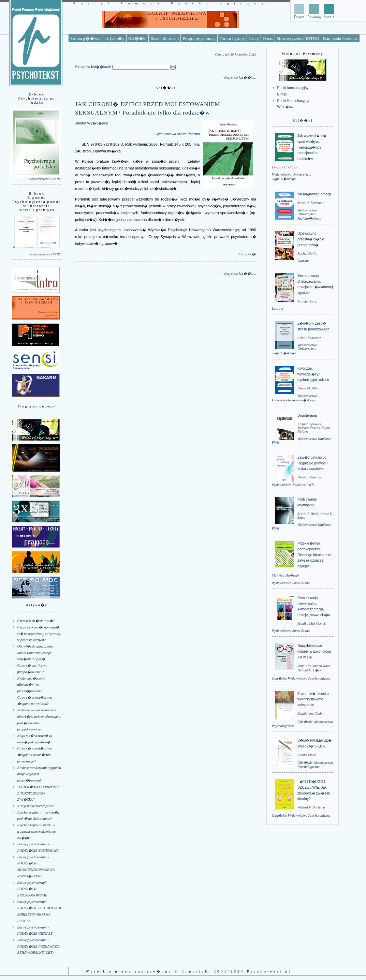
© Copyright (193, 971)
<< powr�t (247, 254)
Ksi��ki (137, 38)
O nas (268, 38)
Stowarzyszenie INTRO (298, 38)
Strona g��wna (86, 38)
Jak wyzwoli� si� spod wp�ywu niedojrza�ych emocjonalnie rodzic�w (312, 147)
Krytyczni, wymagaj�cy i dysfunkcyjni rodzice (313, 374)
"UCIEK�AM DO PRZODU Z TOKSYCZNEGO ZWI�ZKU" (38, 793)
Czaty (254, 38)
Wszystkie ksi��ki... (240, 77)
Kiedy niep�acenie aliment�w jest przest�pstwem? (31, 685)
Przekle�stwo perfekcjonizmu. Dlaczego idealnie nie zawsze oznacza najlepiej (314, 555)
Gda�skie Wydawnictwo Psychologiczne (301, 678)
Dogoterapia (307, 415)
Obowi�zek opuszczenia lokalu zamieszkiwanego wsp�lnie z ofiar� (35, 653)
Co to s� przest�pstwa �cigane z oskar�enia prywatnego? (35, 755)
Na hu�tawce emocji (314, 194)
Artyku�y (115, 38)
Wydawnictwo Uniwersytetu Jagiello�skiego (309, 214)
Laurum (303, 261)
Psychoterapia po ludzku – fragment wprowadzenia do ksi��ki (37, 831)
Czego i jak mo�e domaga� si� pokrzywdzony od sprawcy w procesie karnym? (39, 634)
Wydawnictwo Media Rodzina (178, 134)
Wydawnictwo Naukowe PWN (293, 485)
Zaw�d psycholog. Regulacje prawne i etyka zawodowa (312, 463)
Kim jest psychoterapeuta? (36, 806)
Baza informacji (165, 38)
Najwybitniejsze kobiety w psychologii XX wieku (314, 651)
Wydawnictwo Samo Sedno (291, 583)
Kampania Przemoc (340, 38)
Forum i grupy (232, 38)
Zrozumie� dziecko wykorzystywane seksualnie (313, 699)
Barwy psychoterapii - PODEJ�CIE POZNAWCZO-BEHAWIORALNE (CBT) (39, 946)
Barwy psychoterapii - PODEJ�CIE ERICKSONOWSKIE (33, 889)
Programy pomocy (199, 38)
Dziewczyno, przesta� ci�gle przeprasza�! (311, 239)
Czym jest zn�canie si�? (36, 621)
